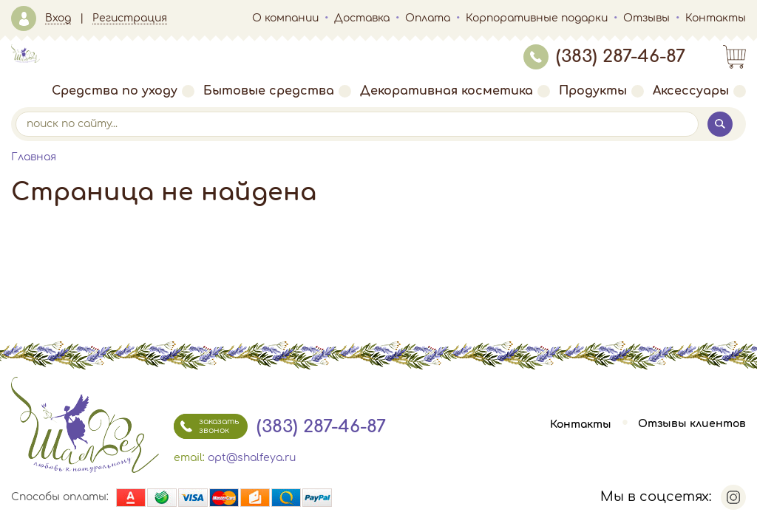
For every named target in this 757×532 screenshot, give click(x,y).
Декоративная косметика (455, 91)
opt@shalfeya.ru (252, 458)
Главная (34, 157)
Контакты (716, 18)
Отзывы (646, 18)
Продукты (601, 91)
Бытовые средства (277, 91)
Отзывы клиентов (692, 424)
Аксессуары (699, 91)
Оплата (428, 18)
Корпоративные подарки (537, 18)
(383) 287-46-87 (604, 57)
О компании (285, 18)
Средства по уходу (123, 91)
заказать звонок (206, 426)
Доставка (362, 18)
